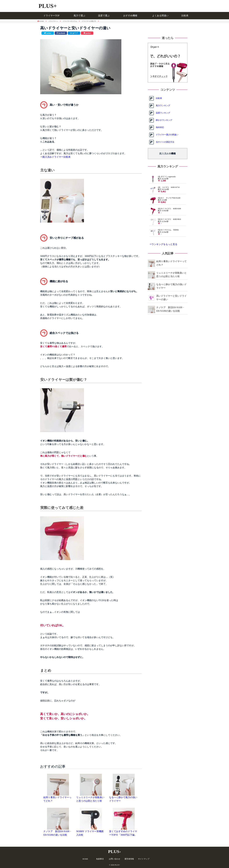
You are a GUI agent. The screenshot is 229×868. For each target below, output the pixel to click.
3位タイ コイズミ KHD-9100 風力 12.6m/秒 (165, 211)
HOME (85, 859)
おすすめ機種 (130, 16)
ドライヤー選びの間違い (167, 135)
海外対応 (160, 127)
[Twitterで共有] (48, 33)
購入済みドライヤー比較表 (57, 157)
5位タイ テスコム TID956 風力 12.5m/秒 (164, 232)
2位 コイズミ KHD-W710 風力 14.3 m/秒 (164, 189)
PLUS (114, 851)
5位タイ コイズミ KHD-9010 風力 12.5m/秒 (165, 221)
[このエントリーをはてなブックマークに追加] (74, 33)
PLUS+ (48, 6)
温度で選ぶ (104, 16)
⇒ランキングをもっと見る (163, 244)
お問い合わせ (114, 859)
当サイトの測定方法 (165, 142)
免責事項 (100, 859)
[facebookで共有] (61, 33)
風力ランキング (163, 106)
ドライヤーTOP (51, 16)
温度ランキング (163, 113)
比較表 (185, 16)
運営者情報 (129, 859)
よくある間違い (160, 16)
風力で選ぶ (79, 16)
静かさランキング (164, 120)
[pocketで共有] (87, 33)
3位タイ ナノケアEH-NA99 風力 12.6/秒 (165, 200)
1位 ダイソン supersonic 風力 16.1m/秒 (162, 179)
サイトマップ (144, 859)
